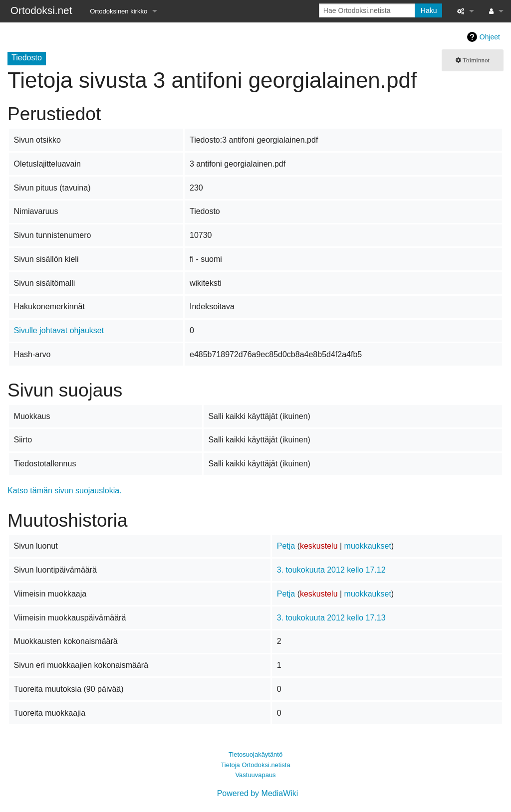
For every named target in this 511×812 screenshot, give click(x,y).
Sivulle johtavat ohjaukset (59, 330)
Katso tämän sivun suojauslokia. (65, 491)
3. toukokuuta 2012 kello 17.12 (331, 570)
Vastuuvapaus (255, 775)
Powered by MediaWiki (258, 793)
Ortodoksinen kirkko (119, 11)
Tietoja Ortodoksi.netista (255, 765)
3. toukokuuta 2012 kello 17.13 (331, 618)
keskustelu (319, 546)
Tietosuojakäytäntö (255, 754)
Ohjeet (490, 37)
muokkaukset (368, 546)
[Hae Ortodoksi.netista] (367, 10)
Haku (429, 10)
